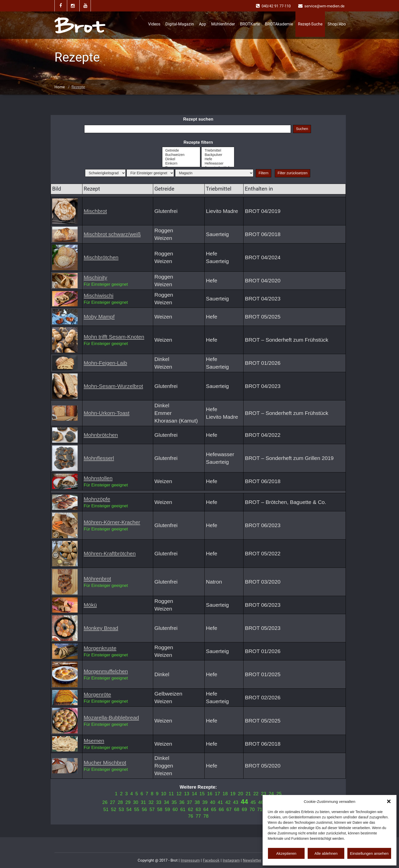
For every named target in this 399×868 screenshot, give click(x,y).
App (203, 24)
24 (271, 794)
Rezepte (78, 87)
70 (252, 809)
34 (166, 802)
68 (237, 809)
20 (240, 794)
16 (210, 794)
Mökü (90, 605)
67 (229, 809)
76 (191, 816)
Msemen (94, 741)
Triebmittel (218, 150)
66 (221, 809)
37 (190, 802)
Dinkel (181, 159)
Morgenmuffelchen (106, 671)
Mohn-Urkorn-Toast (107, 413)
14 (194, 794)
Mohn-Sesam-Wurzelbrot (113, 386)
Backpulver (218, 155)
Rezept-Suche (310, 24)
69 (244, 809)
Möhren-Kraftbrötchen (110, 553)
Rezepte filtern (198, 142)
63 (198, 809)
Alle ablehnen (326, 853)
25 (279, 794)
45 (253, 802)
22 (256, 794)
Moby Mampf (99, 317)
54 (129, 809)
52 (113, 809)
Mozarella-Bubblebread (111, 718)
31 (143, 802)
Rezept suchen (198, 119)
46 (261, 802)
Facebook (211, 860)
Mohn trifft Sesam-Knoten (114, 337)
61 (183, 809)
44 (244, 802)
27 (112, 802)
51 (106, 809)
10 (164, 794)
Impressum (190, 860)
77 (198, 816)
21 (248, 794)
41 (220, 802)
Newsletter (252, 860)
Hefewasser (218, 163)
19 (233, 794)
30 (136, 802)
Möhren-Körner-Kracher (112, 522)
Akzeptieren (286, 853)
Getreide (181, 150)
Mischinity (95, 277)
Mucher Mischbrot (105, 763)
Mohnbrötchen (101, 435)
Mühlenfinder (223, 24)
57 (152, 809)
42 (228, 802)
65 (213, 809)
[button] (389, 801)
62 (191, 809)
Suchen (302, 129)
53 (121, 809)
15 (202, 794)
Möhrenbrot (97, 579)
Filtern (263, 173)
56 (144, 809)
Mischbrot (95, 211)
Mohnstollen (98, 478)
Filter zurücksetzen (293, 173)
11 (171, 794)
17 (217, 794)
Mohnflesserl (99, 458)
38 (197, 802)
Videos (154, 24)
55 (137, 809)
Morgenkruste (100, 648)
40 (212, 802)
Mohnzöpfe (97, 499)
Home (60, 87)
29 (128, 802)
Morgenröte (97, 694)
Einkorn (181, 163)
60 (175, 809)
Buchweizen (181, 155)
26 (105, 802)
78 (206, 816)
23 (264, 794)
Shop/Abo (337, 24)
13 (187, 794)
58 (160, 809)
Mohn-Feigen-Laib (105, 363)
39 (205, 802)
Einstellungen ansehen (369, 853)
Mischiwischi (99, 295)
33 (159, 802)
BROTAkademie (279, 24)
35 (174, 802)
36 (182, 802)
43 (236, 802)
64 (206, 809)
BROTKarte (250, 24)
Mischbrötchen (101, 257)
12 (179, 794)
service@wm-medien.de (324, 6)
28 (120, 802)
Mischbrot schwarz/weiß (112, 234)
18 (225, 794)
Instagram (231, 860)
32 (151, 802)
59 (167, 809)
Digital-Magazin (180, 24)
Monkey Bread (101, 628)
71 (260, 809)
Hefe (218, 159)
